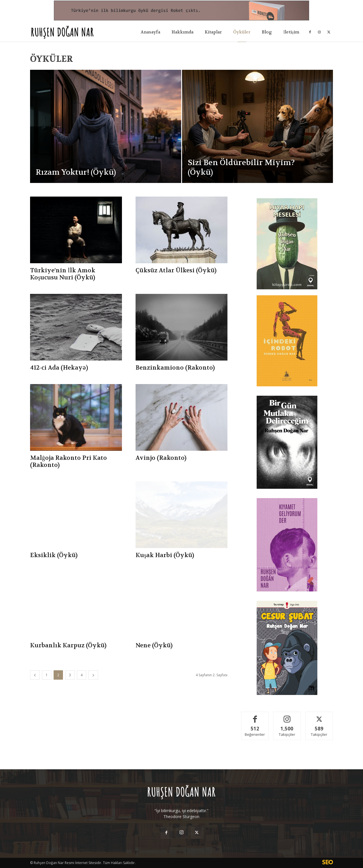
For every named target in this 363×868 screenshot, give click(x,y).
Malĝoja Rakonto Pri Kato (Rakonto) (68, 462)
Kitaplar (213, 32)
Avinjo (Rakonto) (161, 458)
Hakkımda (182, 32)
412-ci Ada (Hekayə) (59, 368)
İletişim (291, 32)
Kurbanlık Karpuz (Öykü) (68, 645)
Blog (267, 32)
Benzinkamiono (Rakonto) (175, 368)
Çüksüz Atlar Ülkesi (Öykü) (176, 270)
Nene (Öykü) (154, 645)
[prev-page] (35, 675)
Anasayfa (150, 32)
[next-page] (93, 675)
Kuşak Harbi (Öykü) (165, 555)
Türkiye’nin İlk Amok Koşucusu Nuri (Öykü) (63, 274)
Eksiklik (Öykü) (54, 555)
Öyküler (242, 32)
